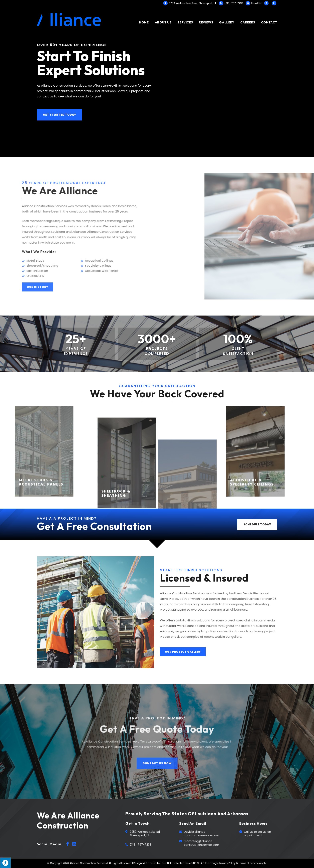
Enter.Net (166, 863)
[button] (59, 115)
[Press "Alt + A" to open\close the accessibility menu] (5, 863)
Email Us (256, 3)
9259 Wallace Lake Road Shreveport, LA (190, 3)
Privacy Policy (227, 863)
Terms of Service (249, 863)
